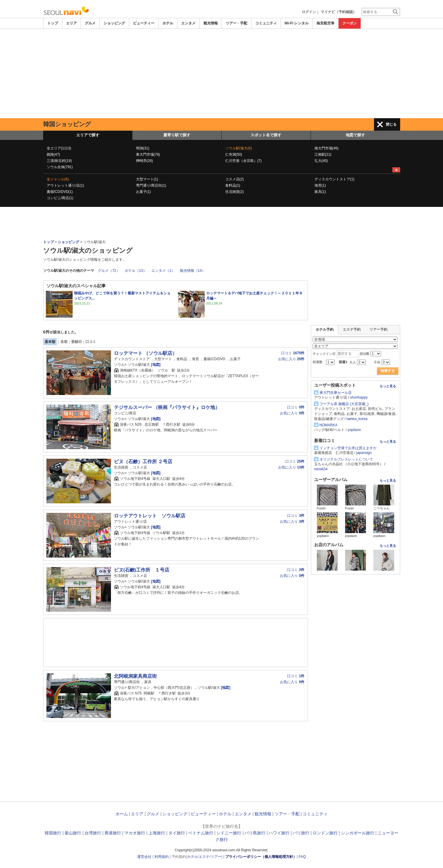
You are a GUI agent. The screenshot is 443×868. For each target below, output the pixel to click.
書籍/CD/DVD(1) (60, 192)
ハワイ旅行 (279, 833)
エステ (204, 857)
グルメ (90, 23)
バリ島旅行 (255, 833)
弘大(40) (321, 161)
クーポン (350, 23)
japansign (364, 453)
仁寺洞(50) (234, 154)
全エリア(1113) (59, 148)
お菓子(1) (144, 192)
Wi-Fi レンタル (297, 23)
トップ (53, 23)
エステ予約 (352, 330)
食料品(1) (233, 185)
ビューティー (144, 23)
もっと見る (388, 386)
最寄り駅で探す (177, 135)
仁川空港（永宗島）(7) (244, 161)
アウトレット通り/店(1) (65, 185)
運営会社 (144, 857)
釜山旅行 (73, 833)
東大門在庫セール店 (336, 393)
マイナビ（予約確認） (339, 12)
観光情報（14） (193, 271)
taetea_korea (357, 419)
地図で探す (355, 135)
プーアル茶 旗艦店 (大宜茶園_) (344, 404)
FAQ (302, 857)
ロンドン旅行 (325, 833)
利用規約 (162, 857)
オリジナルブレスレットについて (346, 459)
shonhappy (359, 397)
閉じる (391, 124)
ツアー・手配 (237, 23)
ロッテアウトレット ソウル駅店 (150, 516)
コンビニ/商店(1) (60, 198)
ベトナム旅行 (201, 833)
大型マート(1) (147, 179)
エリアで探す (88, 135)
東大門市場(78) (148, 154)
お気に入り (291, 359)
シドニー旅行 (229, 833)
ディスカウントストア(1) (335, 179)
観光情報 (211, 23)
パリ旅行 (301, 833)
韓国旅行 (53, 833)
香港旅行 (113, 833)
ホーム (122, 814)
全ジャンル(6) (58, 179)
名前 (64, 342)
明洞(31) (143, 148)
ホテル (168, 23)
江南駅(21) (323, 154)
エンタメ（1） (163, 271)
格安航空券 (325, 23)
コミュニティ (266, 23)
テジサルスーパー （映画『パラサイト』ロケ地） (167, 407)
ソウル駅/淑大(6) (239, 148)
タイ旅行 (177, 833)
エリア (71, 23)
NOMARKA (329, 425)
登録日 (76, 342)
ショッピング (114, 23)
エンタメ (188, 23)
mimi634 (321, 469)
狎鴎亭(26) (144, 161)
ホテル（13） (136, 271)
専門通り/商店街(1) (151, 185)
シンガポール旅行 (358, 833)
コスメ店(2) (235, 179)
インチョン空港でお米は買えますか (348, 448)
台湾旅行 (93, 833)
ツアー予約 (378, 330)
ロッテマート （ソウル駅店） (145, 353)
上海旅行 (157, 833)
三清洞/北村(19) (59, 161)
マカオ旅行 (135, 833)
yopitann (354, 430)
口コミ (91, 342)
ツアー (216, 857)
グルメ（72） (109, 271)
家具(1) (320, 192)
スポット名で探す (266, 135)
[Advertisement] (222, 74)
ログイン (309, 12)
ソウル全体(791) (60, 167)
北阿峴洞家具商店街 (135, 676)
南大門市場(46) (327, 148)
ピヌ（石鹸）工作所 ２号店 (143, 462)
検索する (388, 371)
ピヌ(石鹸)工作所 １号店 (142, 570)
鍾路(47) (53, 154)
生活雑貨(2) (235, 192)
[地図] (155, 365)
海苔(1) (320, 185)
